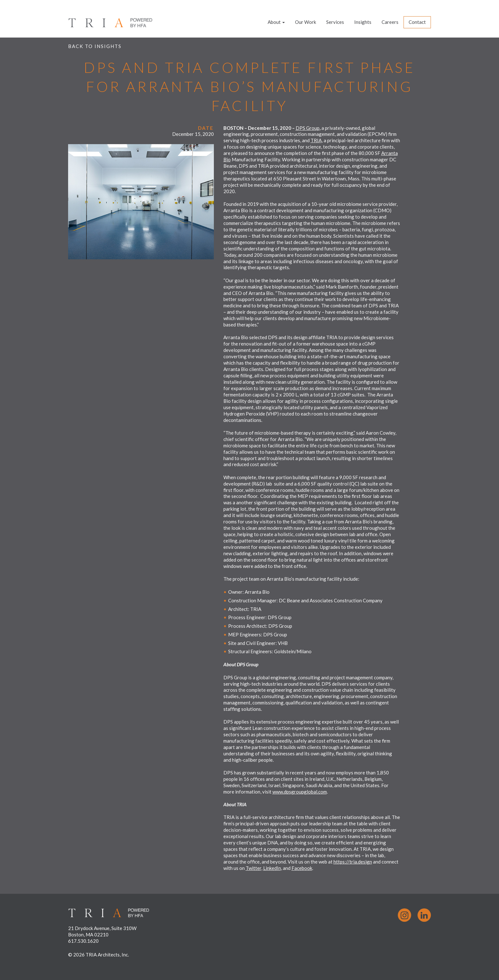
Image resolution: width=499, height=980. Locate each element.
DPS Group (308, 128)
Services (335, 22)
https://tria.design (353, 862)
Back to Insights (95, 46)
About (276, 22)
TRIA (316, 140)
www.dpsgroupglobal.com (300, 792)
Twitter (253, 868)
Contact (417, 22)
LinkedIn (272, 868)
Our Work (306, 22)
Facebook (302, 868)
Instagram (404, 915)
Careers (390, 22)
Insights (363, 22)
